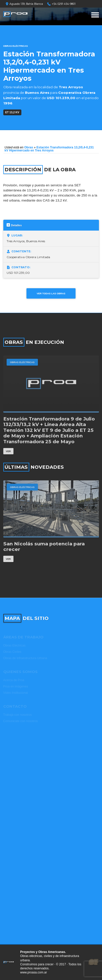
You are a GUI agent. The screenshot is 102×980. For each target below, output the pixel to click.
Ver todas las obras (51, 293)
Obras (29, 147)
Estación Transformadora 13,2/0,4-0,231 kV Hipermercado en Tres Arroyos (49, 149)
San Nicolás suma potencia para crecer (44, 547)
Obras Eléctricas (16, 46)
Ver (8, 451)
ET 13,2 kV (12, 112)
